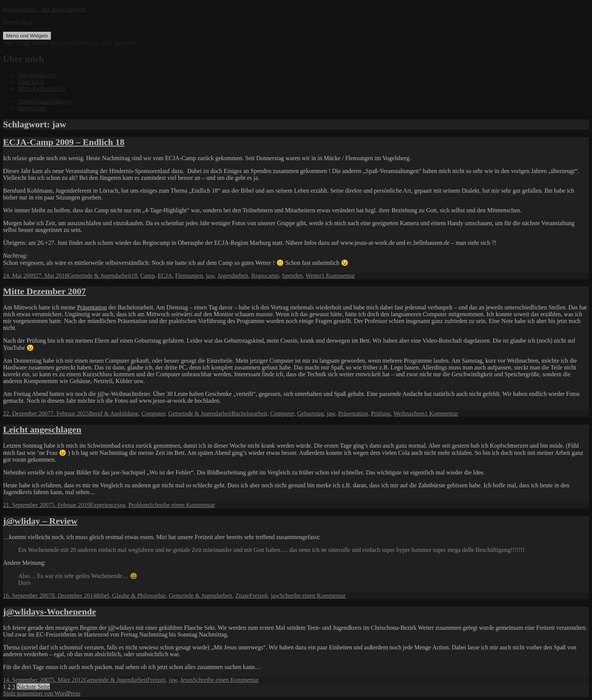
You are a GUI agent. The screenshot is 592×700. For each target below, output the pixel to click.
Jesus (187, 680)
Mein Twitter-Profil (42, 89)
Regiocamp (265, 276)
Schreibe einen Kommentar (182, 505)
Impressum (32, 108)
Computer (153, 413)
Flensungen (189, 276)
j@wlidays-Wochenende (49, 612)
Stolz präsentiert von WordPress (42, 693)
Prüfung (381, 413)
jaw (210, 276)
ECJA (165, 276)
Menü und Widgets (27, 36)
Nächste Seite (33, 687)
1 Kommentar (338, 276)
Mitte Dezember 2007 (44, 291)
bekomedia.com (37, 75)
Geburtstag (310, 413)
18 (134, 276)
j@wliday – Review (40, 521)
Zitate (242, 596)
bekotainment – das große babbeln (45, 9)
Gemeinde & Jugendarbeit (100, 276)
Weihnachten (409, 413)
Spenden (292, 276)
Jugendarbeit (233, 276)
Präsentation (92, 307)
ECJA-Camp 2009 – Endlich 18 (64, 142)
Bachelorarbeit (249, 413)
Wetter (313, 276)
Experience (103, 505)
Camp (148, 276)
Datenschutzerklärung (45, 101)
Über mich (31, 82)
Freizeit (258, 596)
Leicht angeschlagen (42, 430)
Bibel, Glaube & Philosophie (131, 596)
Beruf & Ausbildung (114, 413)
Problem (139, 505)
